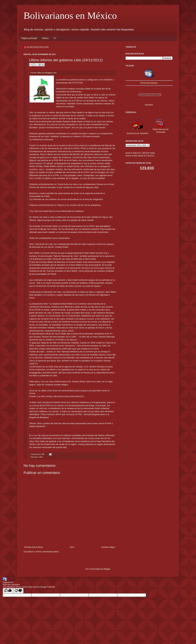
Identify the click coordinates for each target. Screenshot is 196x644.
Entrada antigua (108, 547)
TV (55, 38)
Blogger (107, 569)
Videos (45, 38)
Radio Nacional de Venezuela (161, 129)
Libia (41, 457)
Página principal (29, 38)
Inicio (72, 547)
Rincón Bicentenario (149, 83)
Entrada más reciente (34, 547)
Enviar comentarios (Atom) (47, 552)
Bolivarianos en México (70, 16)
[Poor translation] (18, 591)
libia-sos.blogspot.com (47, 73)
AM (43, 454)
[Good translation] (8, 591)
